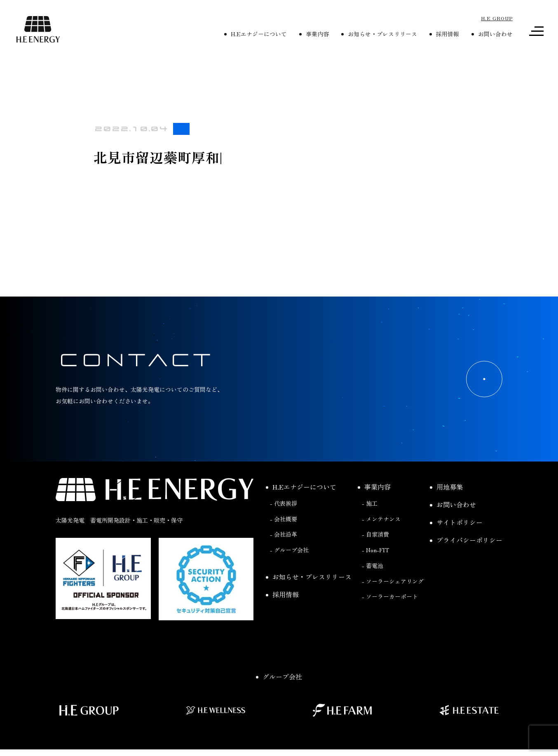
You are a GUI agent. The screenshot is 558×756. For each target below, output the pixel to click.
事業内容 (314, 34)
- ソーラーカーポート (390, 596)
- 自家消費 (375, 534)
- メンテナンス (381, 519)
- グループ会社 (289, 550)
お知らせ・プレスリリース (379, 34)
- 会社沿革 (284, 534)
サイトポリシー (456, 522)
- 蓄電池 (373, 565)
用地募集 (446, 487)
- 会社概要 (284, 519)
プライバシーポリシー (466, 540)
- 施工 (370, 503)
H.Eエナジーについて (256, 34)
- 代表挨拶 (284, 503)
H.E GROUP (497, 18)
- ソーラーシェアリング (393, 581)
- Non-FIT (375, 550)
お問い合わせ (492, 34)
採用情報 (444, 34)
